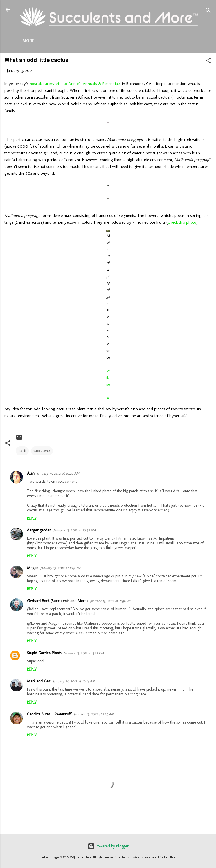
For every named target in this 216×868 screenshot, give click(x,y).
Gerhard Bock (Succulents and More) (57, 602)
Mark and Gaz (39, 682)
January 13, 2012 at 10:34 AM (75, 531)
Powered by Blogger (108, 846)
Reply (32, 519)
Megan (33, 569)
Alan (31, 474)
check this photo (182, 223)
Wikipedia (108, 385)
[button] (208, 63)
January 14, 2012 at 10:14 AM (74, 682)
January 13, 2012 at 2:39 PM (110, 602)
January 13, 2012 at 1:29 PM (60, 569)
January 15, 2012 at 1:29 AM (94, 715)
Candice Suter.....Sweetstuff (49, 715)
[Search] (208, 11)
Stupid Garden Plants (44, 654)
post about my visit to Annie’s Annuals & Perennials (75, 85)
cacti (22, 452)
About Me (41, 41)
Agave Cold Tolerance (89, 41)
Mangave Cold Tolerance (156, 41)
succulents (42, 452)
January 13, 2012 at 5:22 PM (84, 654)
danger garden (39, 531)
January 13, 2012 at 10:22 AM (58, 474)
